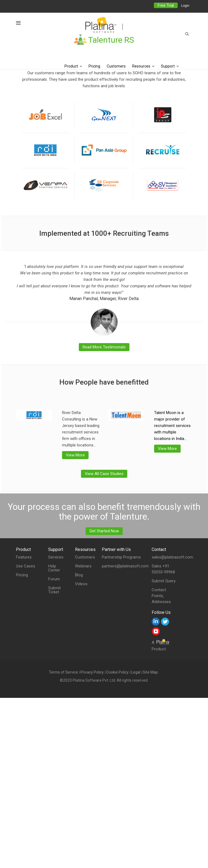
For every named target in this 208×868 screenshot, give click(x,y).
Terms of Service (63, 672)
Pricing (22, 575)
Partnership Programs (121, 557)
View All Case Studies (104, 474)
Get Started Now (104, 531)
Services (56, 557)
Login (185, 6)
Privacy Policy (92, 672)
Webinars (83, 566)
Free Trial (166, 5)
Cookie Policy (117, 672)
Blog (79, 575)
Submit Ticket (54, 590)
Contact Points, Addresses (161, 596)
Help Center (54, 568)
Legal (136, 672)
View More (75, 455)
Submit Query (164, 581)
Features (24, 557)
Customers (85, 557)
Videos (81, 584)
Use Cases (26, 566)
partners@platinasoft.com (125, 566)
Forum (54, 579)
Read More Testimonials (104, 347)
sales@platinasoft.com (172, 557)
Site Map (150, 672)
